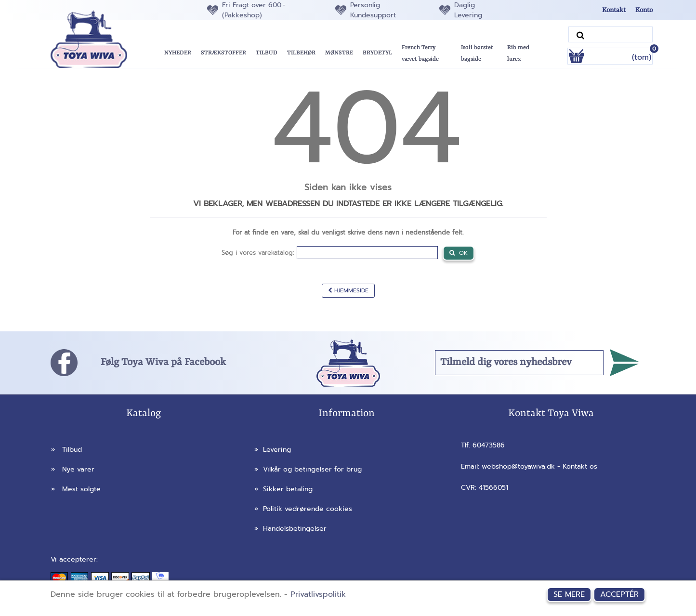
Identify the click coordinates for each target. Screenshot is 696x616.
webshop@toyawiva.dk (518, 466)
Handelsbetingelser (290, 529)
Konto (644, 10)
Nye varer (73, 469)
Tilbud (66, 450)
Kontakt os (580, 466)
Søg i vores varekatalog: (258, 253)
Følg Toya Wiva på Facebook (163, 363)
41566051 (493, 488)
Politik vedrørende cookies (303, 509)
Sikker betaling (283, 489)
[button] (267, 53)
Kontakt (614, 10)
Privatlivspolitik (318, 594)
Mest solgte (76, 489)
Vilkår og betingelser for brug (308, 469)
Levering (273, 450)
